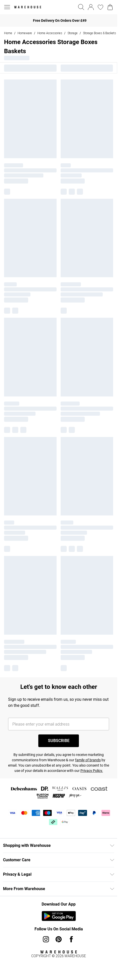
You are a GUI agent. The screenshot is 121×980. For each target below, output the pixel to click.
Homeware (25, 33)
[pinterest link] (59, 939)
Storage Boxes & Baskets (99, 33)
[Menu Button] (7, 7)
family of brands (88, 760)
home (8, 33)
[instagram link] (46, 939)
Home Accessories (50, 33)
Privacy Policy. (92, 771)
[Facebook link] (71, 939)
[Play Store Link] (59, 916)
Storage (73, 33)
